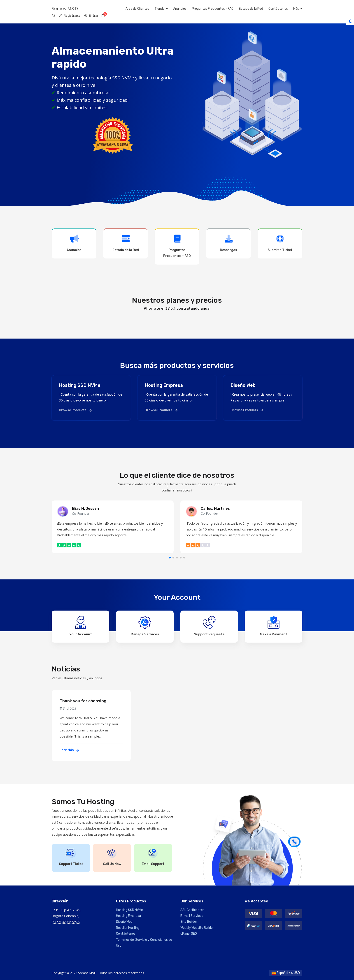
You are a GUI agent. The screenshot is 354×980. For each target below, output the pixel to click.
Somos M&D (65, 8)
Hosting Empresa (128, 916)
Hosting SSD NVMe (129, 910)
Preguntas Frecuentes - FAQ (222, 9)
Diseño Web (124, 922)
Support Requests (209, 626)
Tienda (169, 9)
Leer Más (69, 750)
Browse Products (75, 410)
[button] (170, 558)
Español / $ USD (286, 973)
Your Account (81, 626)
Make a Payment (274, 626)
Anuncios (189, 9)
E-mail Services (192, 916)
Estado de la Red (260, 9)
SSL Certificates (192, 910)
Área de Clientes (146, 9)
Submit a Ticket (280, 243)
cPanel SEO (189, 934)
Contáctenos (287, 9)
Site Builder (189, 922)
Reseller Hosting (128, 928)
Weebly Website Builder (197, 928)
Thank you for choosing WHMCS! (83, 701)
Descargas (228, 243)
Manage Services (145, 626)
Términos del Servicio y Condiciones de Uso (144, 943)
